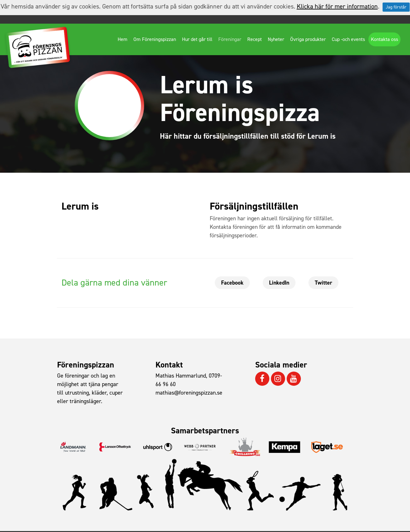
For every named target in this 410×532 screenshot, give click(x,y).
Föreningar (230, 39)
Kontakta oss (384, 39)
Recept (255, 39)
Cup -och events (348, 39)
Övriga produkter (308, 39)
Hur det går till (197, 39)
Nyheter (276, 39)
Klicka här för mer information (337, 6)
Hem (123, 39)
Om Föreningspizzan (155, 39)
